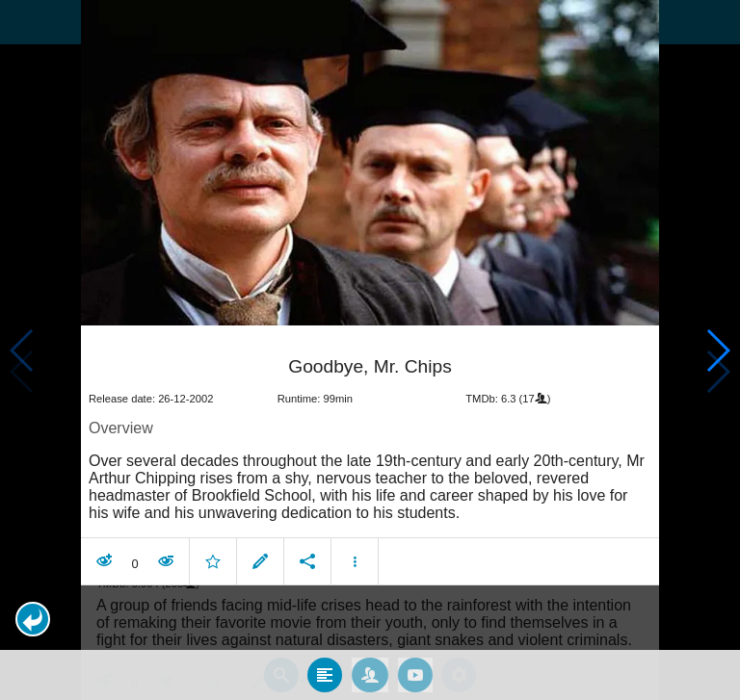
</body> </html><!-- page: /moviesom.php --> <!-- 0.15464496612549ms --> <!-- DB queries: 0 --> (370, 350)
